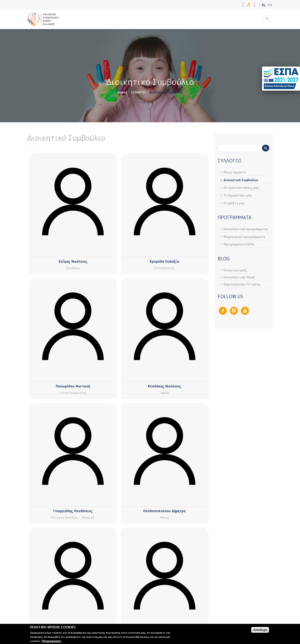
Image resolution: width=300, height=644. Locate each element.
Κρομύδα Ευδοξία (164, 261)
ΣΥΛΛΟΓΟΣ (138, 92)
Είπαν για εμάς (235, 270)
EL (264, 5)
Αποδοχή (260, 630)
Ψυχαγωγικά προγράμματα (244, 237)
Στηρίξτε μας (234, 203)
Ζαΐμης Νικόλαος (73, 261)
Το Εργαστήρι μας (238, 195)
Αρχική (122, 92)
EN (270, 5)
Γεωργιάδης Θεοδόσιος (73, 511)
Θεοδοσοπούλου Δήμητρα (164, 511)
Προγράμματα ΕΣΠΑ (239, 244)
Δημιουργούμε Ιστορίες (242, 284)
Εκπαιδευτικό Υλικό (239, 277)
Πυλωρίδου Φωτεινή (73, 386)
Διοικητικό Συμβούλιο (241, 180)
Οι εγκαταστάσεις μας (241, 188)
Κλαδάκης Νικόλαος (165, 386)
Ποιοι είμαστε (235, 172)
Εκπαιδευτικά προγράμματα (246, 229)
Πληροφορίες (52, 641)
